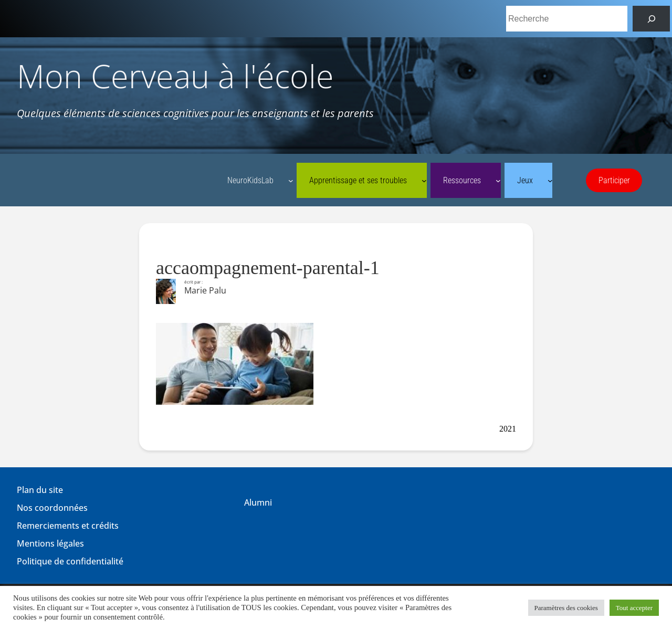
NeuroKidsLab (250, 180)
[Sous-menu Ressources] (498, 181)
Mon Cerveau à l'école (175, 76)
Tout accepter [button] (634, 608)
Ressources (462, 180)
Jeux (525, 180)
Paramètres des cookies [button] (566, 608)
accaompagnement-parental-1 (268, 268)
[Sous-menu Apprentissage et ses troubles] (424, 181)
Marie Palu (205, 290)
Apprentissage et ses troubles (358, 180)
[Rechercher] (651, 19)
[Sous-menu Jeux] (550, 181)
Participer (614, 180)
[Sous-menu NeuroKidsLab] (291, 181)
